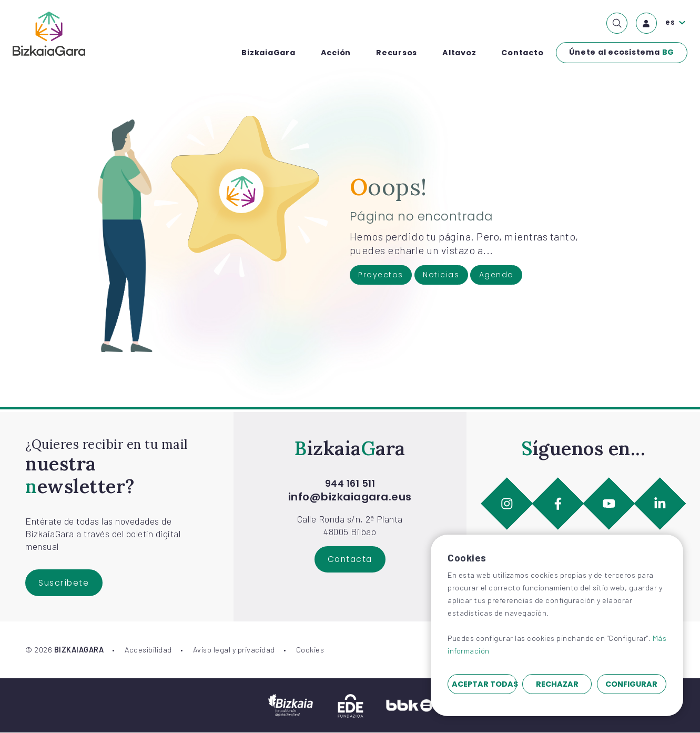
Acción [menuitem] (336, 53)
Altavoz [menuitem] (459, 53)
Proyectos (382, 275)
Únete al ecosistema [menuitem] (622, 53)
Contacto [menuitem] (522, 53)
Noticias (443, 275)
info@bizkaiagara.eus (350, 497)
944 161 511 (350, 484)
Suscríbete (65, 583)
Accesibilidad (148, 650)
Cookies (310, 650)
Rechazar (557, 684)
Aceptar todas (484, 684)
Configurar (631, 684)
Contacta (350, 560)
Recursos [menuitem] (397, 53)
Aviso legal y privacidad (234, 650)
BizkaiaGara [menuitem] (268, 53)
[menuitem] (617, 23)
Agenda (499, 275)
